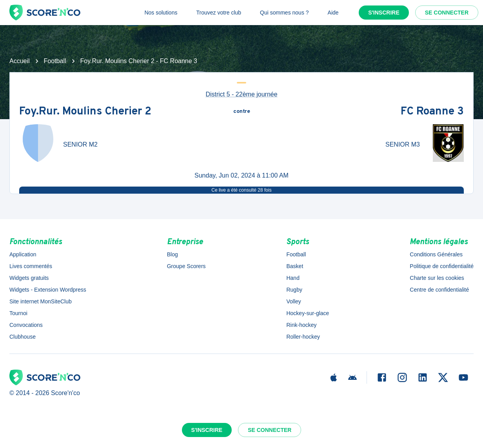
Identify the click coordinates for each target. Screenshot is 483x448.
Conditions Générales (436, 254)
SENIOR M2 (80, 144)
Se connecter (447, 13)
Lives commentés (31, 266)
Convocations (26, 325)
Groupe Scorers (186, 266)
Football (55, 61)
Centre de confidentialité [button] (439, 290)
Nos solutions (161, 13)
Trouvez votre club (219, 13)
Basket (295, 266)
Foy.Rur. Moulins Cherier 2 (85, 112)
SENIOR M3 (403, 144)
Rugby (294, 290)
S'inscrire (384, 13)
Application (23, 254)
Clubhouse (23, 337)
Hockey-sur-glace (308, 313)
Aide (333, 13)
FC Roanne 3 (432, 112)
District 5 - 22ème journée (241, 94)
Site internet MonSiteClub (41, 301)
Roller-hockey (303, 337)
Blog (172, 254)
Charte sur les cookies (437, 278)
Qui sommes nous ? (284, 13)
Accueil (20, 61)
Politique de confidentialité (442, 266)
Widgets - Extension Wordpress (48, 290)
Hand (293, 278)
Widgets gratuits (29, 278)
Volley (293, 301)
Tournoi (18, 313)
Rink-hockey (301, 325)
